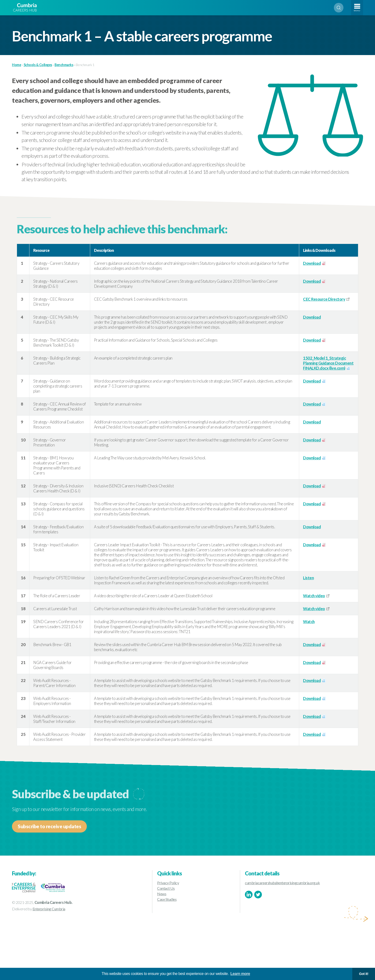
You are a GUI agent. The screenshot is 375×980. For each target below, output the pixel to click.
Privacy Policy (168, 883)
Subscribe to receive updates (49, 826)
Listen (308, 578)
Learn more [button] (240, 974)
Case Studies (167, 899)
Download (312, 263)
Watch (309, 622)
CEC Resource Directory (324, 299)
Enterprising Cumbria (49, 909)
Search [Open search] (339, 8)
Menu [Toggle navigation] (357, 11)
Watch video (314, 596)
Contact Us (166, 888)
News (162, 894)
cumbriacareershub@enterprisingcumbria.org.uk (282, 883)
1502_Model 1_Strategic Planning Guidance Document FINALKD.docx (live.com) (328, 363)
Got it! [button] (364, 974)
